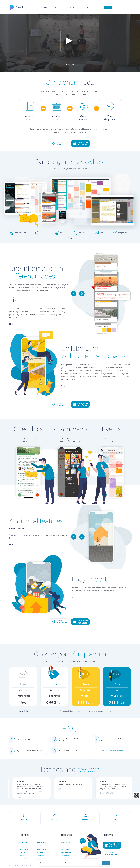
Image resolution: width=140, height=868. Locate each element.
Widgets (40, 859)
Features (57, 7)
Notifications (41, 852)
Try (96, 7)
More (84, 133)
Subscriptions (72, 7)
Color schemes (42, 849)
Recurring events (42, 843)
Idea (45, 7)
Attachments (24, 849)
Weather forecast (25, 859)
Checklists (23, 852)
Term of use (65, 849)
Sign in (108, 7)
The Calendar (24, 843)
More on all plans (23, 711)
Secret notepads (42, 846)
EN (119, 7)
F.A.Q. (86, 7)
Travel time (40, 856)
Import (22, 856)
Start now (70, 65)
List (21, 846)
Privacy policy (66, 856)
